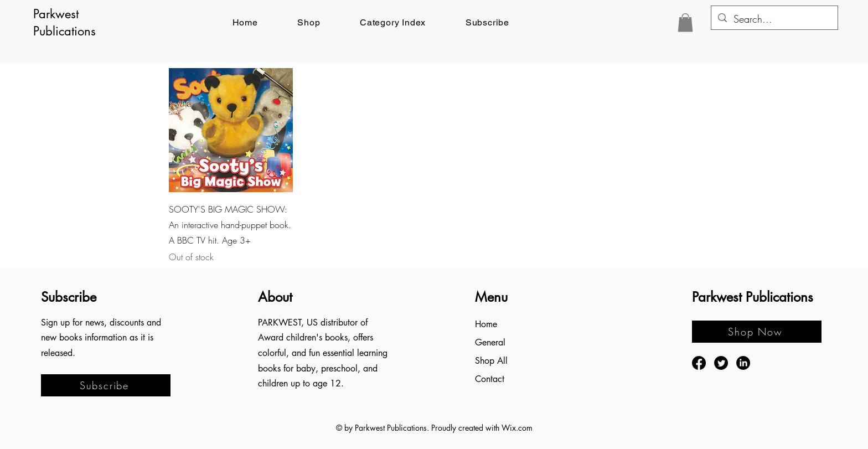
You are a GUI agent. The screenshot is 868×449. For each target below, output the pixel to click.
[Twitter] (721, 363)
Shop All (491, 361)
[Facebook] (699, 363)
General (490, 342)
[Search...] (774, 19)
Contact (490, 379)
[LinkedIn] (743, 363)
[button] (487, 22)
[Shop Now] (757, 332)
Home (486, 324)
